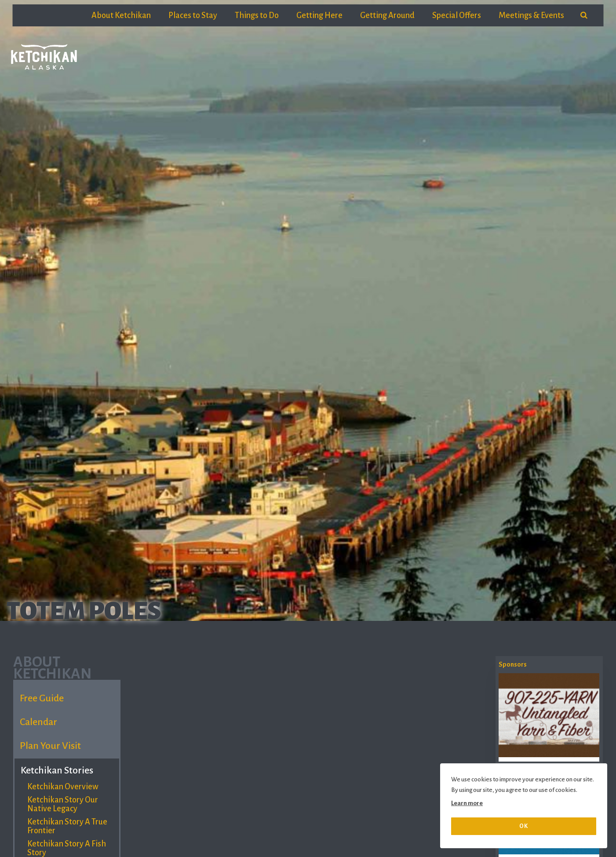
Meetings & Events (531, 15)
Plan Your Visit (50, 746)
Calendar (38, 722)
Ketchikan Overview (63, 787)
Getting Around (387, 15)
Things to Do (257, 15)
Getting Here (319, 15)
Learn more (467, 803)
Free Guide (42, 698)
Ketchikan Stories (57, 770)
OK (523, 826)
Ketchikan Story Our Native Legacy (63, 804)
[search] (584, 15)
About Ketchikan (121, 15)
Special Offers (457, 15)
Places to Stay (193, 15)
